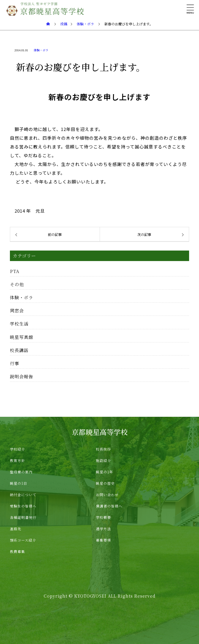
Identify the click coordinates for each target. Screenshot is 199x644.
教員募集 (17, 551)
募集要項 (103, 540)
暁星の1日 (19, 483)
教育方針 (17, 460)
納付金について (23, 495)
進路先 (16, 529)
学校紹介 (17, 449)
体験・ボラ (41, 50)
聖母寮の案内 (21, 472)
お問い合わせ (107, 495)
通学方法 (103, 529)
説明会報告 (22, 376)
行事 (15, 363)
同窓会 (17, 310)
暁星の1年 (104, 472)
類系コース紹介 (23, 540)
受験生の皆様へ (23, 506)
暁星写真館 (22, 337)
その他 (17, 284)
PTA (15, 271)
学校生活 (19, 324)
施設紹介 (103, 460)
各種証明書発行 (23, 517)
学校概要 (103, 517)
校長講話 (19, 350)
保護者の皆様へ (109, 506)
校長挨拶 (103, 449)
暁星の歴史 (105, 483)
